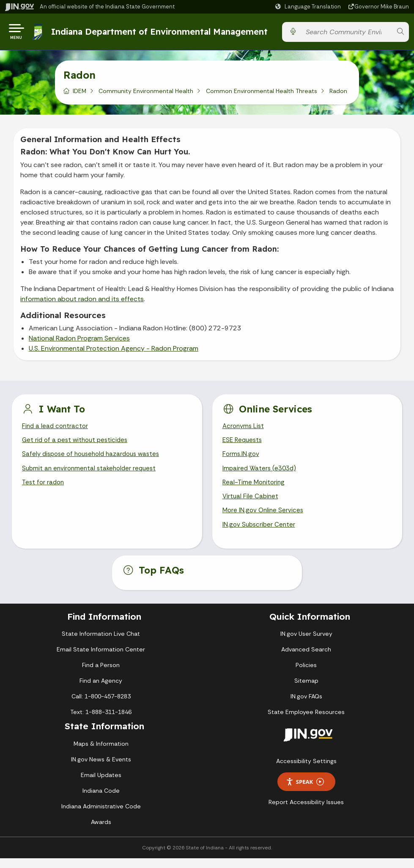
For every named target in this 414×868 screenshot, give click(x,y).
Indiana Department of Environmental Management (161, 33)
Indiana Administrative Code (101, 816)
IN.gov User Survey (306, 644)
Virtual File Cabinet (251, 504)
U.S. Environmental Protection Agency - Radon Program (114, 352)
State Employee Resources (306, 722)
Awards (101, 832)
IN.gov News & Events (101, 769)
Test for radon (44, 489)
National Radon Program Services (79, 342)
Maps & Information (101, 753)
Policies (306, 675)
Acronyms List (244, 430)
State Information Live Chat (101, 644)
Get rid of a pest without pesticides (77, 445)
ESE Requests (244, 445)
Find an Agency (101, 691)
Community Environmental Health (146, 94)
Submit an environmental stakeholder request (92, 474)
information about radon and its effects (82, 302)
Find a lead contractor (56, 430)
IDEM (80, 94)
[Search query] (347, 34)
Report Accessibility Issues (306, 812)
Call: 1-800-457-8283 (101, 706)
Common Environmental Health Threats (262, 94)
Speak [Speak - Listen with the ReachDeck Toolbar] (305, 792)
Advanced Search (306, 659)
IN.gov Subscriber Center (260, 534)
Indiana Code (101, 800)
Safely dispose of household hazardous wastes (95, 460)
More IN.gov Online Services (264, 519)
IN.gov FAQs (306, 706)
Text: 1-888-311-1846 (101, 722)
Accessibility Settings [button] (306, 771)
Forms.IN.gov (241, 460)
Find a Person (101, 675)
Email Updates (101, 785)
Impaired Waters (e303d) (261, 474)
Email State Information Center (101, 659)
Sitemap (306, 691)
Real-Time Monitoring (255, 489)
